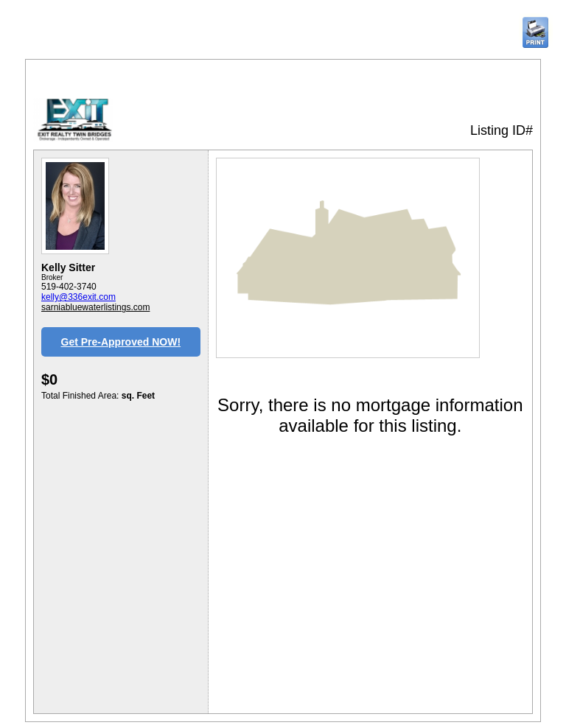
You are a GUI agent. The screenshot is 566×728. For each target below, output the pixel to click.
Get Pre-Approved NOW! (121, 342)
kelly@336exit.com (78, 297)
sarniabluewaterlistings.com (95, 307)
